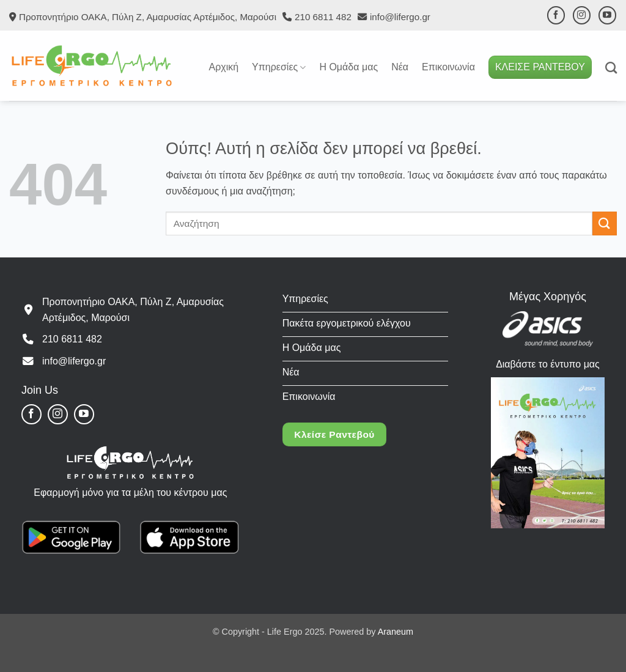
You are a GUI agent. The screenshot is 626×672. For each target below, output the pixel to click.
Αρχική (223, 67)
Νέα (400, 67)
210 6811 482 (323, 17)
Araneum (396, 632)
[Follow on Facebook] (556, 15)
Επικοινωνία (448, 67)
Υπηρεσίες (279, 68)
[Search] (611, 68)
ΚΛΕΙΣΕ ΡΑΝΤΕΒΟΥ (540, 67)
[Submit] (605, 223)
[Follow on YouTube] (607, 15)
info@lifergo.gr (400, 17)
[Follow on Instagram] (582, 15)
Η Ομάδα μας (348, 67)
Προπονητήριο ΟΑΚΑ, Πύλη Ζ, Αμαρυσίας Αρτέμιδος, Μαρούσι (148, 17)
